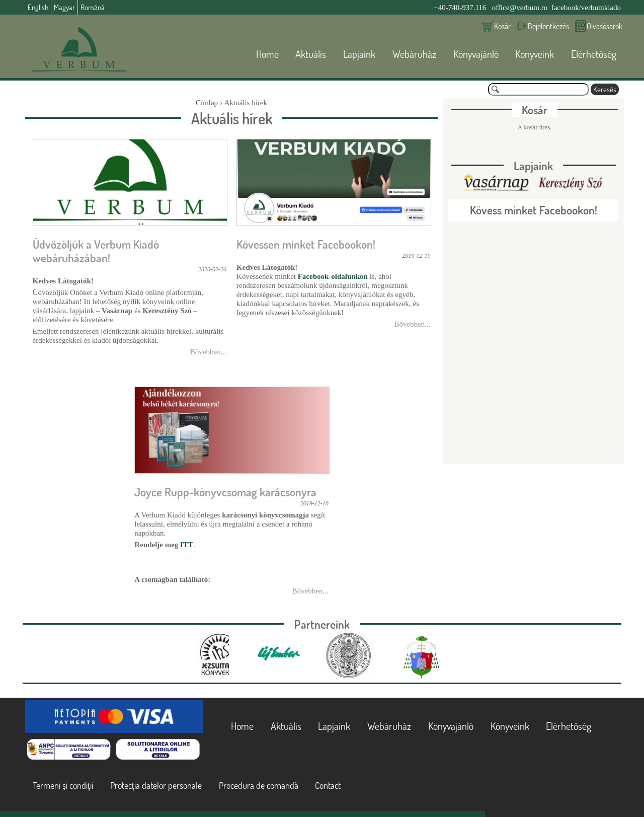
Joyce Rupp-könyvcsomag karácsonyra (225, 492)
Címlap (207, 103)
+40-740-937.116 (460, 8)
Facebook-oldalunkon (333, 276)
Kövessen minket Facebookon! (306, 244)
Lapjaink (359, 54)
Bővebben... (208, 352)
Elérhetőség (594, 54)
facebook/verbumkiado (586, 8)
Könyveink (535, 54)
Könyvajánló (476, 54)
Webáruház (414, 54)
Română (93, 7)
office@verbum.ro (520, 8)
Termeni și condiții (63, 785)
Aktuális (311, 54)
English (38, 7)
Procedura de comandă (259, 785)
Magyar (64, 7)
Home (267, 54)
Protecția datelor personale (156, 785)
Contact (328, 785)
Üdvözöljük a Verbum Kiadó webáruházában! (96, 251)
